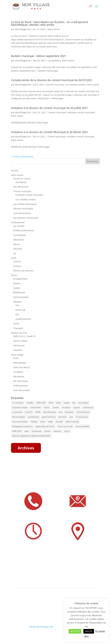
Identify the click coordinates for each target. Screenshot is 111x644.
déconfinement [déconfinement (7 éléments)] (50, 412)
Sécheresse (19, 345)
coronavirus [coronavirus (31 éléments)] (17, 412)
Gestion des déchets (23, 271)
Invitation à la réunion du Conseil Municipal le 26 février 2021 (50, 132)
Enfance (17, 266)
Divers (14, 275)
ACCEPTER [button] (75, 631)
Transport (18, 328)
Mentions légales (20, 617)
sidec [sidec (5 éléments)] (27, 431)
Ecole (16, 358)
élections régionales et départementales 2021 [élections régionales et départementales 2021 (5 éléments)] (31, 436)
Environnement (21, 297)
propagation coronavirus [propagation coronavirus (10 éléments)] (22, 426)
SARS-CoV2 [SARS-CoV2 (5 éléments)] (17, 431)
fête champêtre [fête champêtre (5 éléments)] (19, 417)
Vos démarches (21, 187)
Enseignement (20, 279)
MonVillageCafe (23, 29)
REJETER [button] (89, 631)
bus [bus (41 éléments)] (74, 403)
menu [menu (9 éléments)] (43, 422)
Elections (18, 249)
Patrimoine (19, 377)
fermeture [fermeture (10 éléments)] (69, 412)
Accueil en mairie (22, 179)
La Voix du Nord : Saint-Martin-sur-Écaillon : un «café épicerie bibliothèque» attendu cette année (50, 23)
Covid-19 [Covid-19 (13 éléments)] (29, 412)
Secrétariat (21, 182)
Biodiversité (19, 292)
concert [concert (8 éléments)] (77, 407)
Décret (17, 244)
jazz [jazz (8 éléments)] (71, 417)
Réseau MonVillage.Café (41, 627)
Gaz (17, 314)
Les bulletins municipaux (26, 218)
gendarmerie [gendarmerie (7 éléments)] (33, 417)
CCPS (14, 258)
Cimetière (18, 372)
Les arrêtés (19, 226)
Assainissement (23, 319)
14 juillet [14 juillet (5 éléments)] (30, 403)
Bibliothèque (20, 363)
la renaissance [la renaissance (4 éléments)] (82, 417)
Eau (17, 305)
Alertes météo (20, 341)
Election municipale (23, 209)
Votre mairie (54, 29)
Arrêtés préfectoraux (24, 230)
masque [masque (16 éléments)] (34, 422)
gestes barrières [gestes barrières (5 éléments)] (49, 417)
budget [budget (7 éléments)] (67, 403)
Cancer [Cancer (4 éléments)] (47, 407)
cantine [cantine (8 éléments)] (56, 407)
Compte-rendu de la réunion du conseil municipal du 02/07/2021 (52, 80)
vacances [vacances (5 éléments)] (57, 431)
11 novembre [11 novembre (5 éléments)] (18, 403)
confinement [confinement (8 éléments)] (88, 407)
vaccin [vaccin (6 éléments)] (67, 431)
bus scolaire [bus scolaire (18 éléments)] (83, 403)
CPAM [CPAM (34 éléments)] (38, 412)
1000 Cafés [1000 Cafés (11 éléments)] (41, 403)
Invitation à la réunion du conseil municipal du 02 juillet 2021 (49, 108)
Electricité (20, 310)
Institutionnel (18, 222)
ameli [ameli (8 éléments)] (58, 403)
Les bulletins (54, 60)
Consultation (20, 235)
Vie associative (21, 381)
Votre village (17, 355)
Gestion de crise (19, 333)
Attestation (19, 240)
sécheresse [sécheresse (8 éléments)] (37, 431)
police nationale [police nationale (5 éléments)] (72, 422)
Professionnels (21, 386)
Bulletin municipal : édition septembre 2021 (39, 56)
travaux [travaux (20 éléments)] (47, 431)
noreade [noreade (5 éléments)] (59, 422)
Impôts (17, 288)
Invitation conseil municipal (81, 112)
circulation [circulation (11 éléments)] (66, 407)
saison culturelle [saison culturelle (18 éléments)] (82, 426)
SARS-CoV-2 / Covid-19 (24, 336)
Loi (15, 253)
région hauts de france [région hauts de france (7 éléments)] (45, 426)
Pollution (18, 350)
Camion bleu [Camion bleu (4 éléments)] (36, 407)
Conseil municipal (55, 85)
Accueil (15, 170)
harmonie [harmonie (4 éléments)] (63, 417)
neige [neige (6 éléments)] (50, 422)
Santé (16, 324)
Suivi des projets (22, 390)
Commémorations (22, 213)
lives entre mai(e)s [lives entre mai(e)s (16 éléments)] (20, 422)
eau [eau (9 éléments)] (60, 412)
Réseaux (17, 302)
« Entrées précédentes (22, 156)
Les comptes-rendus (75, 85)
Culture (17, 262)
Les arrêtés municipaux (25, 204)
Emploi (17, 283)
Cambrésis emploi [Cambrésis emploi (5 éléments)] (20, 407)
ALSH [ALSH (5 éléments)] (51, 403)
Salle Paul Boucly (22, 367)
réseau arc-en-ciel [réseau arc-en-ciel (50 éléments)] (65, 426)
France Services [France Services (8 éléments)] (83, 412)
